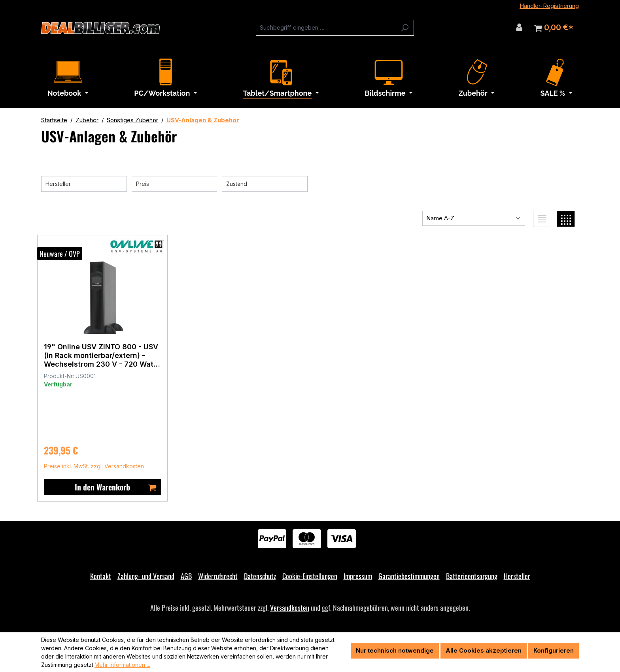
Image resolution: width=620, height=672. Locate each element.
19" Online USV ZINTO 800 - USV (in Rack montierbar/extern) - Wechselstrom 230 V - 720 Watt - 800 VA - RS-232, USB (105, 355)
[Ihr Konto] (519, 27)
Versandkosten (290, 608)
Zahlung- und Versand (146, 576)
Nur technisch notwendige (395, 650)
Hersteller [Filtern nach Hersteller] (84, 183)
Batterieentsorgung (472, 576)
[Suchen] (405, 28)
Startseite (54, 120)
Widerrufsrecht (218, 576)
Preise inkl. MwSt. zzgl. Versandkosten (98, 466)
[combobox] (326, 28)
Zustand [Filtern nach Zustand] (265, 183)
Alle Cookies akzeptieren (484, 650)
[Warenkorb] (554, 28)
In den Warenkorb (120, 487)
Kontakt (101, 576)
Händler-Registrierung (549, 6)
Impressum (358, 576)
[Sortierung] (474, 219)
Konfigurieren (554, 650)
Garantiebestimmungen (409, 576)
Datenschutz (260, 576)
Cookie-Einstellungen (310, 576)
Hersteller (517, 576)
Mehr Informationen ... (122, 665)
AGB (186, 576)
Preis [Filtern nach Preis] (175, 183)
